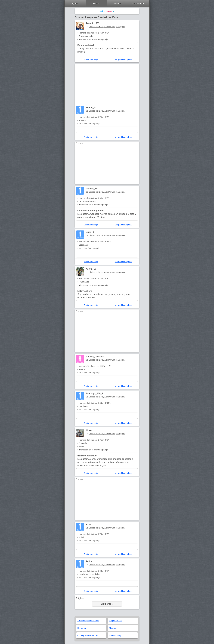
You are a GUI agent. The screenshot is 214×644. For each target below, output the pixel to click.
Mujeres (113, 628)
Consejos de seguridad (88, 635)
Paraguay (121, 26)
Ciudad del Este (96, 26)
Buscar (96, 3)
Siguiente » (107, 604)
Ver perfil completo (123, 59)
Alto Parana (110, 26)
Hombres (82, 628)
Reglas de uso (116, 621)
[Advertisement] (107, 86)
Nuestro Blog (115, 635)
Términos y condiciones (88, 621)
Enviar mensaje (91, 59)
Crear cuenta (139, 3)
